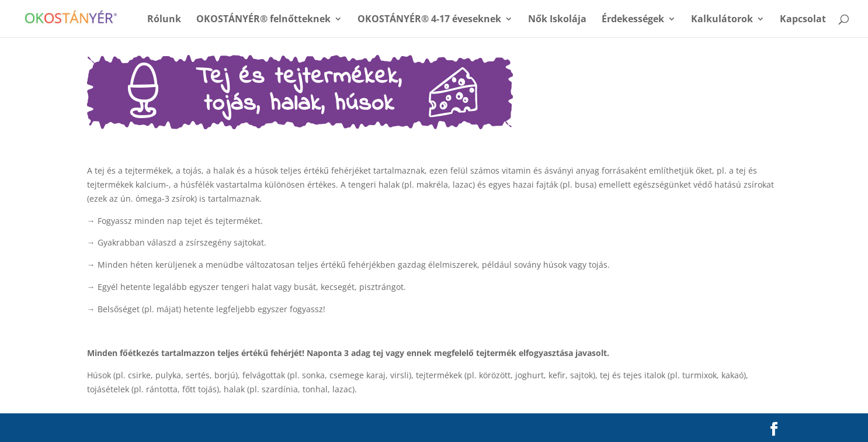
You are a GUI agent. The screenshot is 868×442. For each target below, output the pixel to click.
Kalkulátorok (722, 20)
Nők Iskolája (557, 20)
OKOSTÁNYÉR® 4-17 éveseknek (429, 20)
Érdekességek (633, 20)
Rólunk (164, 20)
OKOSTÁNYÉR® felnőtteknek (263, 20)
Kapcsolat (803, 20)
